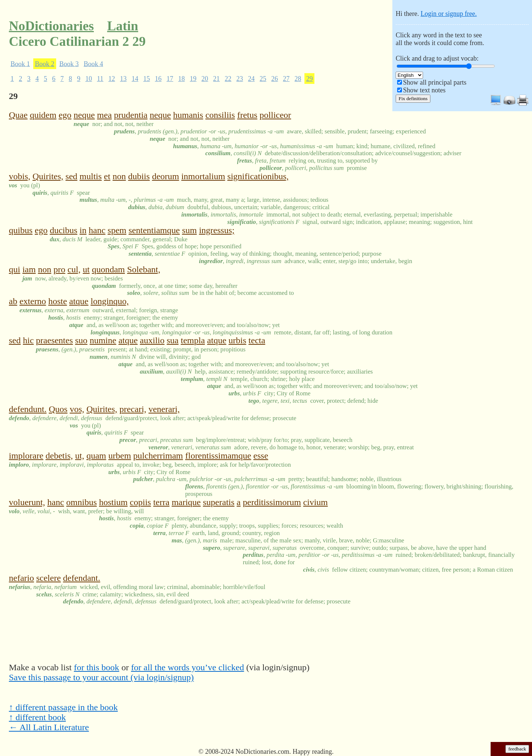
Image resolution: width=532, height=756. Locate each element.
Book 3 (69, 64)
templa (193, 340)
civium (316, 502)
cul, (74, 269)
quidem (43, 115)
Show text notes (424, 90)
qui (15, 269)
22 (228, 79)
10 (89, 79)
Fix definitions (413, 98)
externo (33, 301)
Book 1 (21, 64)
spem (117, 230)
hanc (97, 230)
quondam (108, 269)
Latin (123, 26)
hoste (58, 301)
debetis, (59, 456)
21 (216, 79)
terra (161, 502)
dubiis (139, 176)
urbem (120, 456)
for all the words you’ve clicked (188, 667)
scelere (49, 578)
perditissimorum (272, 502)
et (107, 176)
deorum (165, 176)
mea (105, 115)
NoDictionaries (51, 26)
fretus (247, 115)
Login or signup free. (449, 14)
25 (263, 79)
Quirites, (48, 176)
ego (65, 115)
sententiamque (154, 230)
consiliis (220, 115)
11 (100, 79)
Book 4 (94, 64)
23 (240, 79)
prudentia (131, 115)
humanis (188, 115)
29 (310, 79)
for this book (97, 667)
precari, (133, 409)
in (83, 230)
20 (205, 79)
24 (251, 79)
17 (170, 79)
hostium (113, 502)
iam (29, 269)
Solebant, (144, 269)
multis (91, 176)
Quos (58, 409)
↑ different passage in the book (63, 707)
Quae (18, 115)
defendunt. (28, 409)
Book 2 (45, 64)
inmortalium (203, 176)
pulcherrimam (158, 456)
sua (173, 340)
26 (274, 79)
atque (79, 301)
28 (298, 79)
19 (193, 79)
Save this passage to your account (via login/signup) (101, 677)
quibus (21, 230)
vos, (77, 409)
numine (103, 340)
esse (261, 456)
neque (84, 115)
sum (190, 230)
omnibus (81, 502)
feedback (517, 749)
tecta (257, 340)
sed (71, 176)
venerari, (164, 409)
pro (59, 269)
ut (86, 269)
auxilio (152, 340)
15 (147, 79)
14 (135, 79)
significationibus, (258, 176)
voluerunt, (27, 502)
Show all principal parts (435, 82)
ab (13, 301)
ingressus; (217, 230)
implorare (26, 456)
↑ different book (37, 717)
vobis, (20, 176)
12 (112, 79)
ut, (80, 456)
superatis (219, 502)
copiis (140, 502)
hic (28, 340)
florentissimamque (218, 456)
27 (286, 79)
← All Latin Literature (49, 727)
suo (81, 340)
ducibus (64, 230)
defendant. (82, 578)
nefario (21, 578)
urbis (238, 340)
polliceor (275, 115)
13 (123, 79)
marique (186, 502)
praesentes (54, 340)
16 (158, 79)
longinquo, (110, 301)
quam (96, 456)
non (119, 176)
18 (181, 79)
